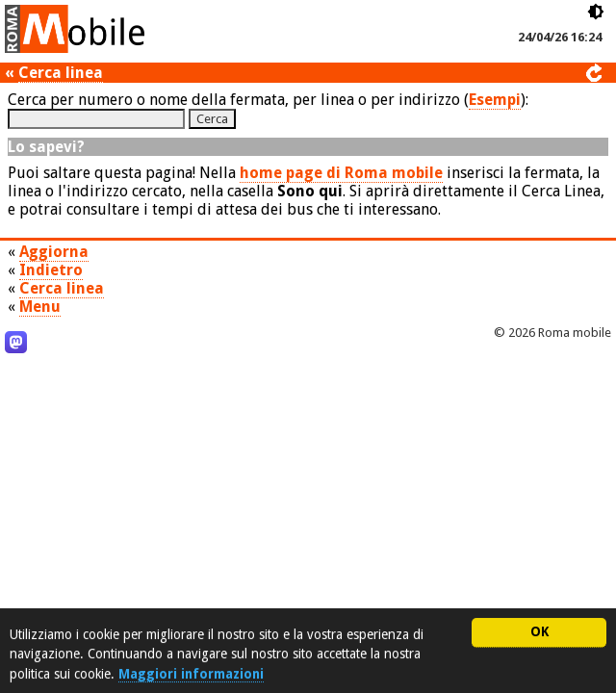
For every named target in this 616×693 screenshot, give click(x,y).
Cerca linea (61, 73)
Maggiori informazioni (191, 674)
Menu (40, 307)
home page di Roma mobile (341, 173)
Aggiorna (54, 252)
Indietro (51, 270)
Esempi (495, 100)
